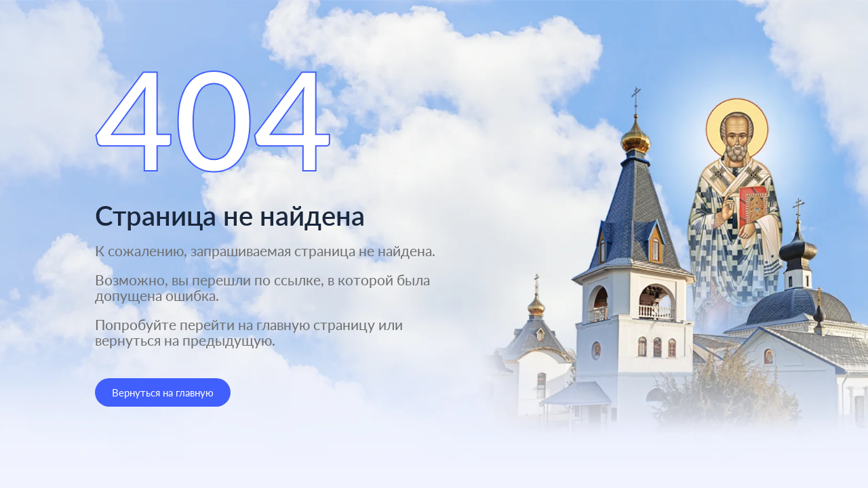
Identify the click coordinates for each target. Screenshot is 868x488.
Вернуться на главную (163, 392)
